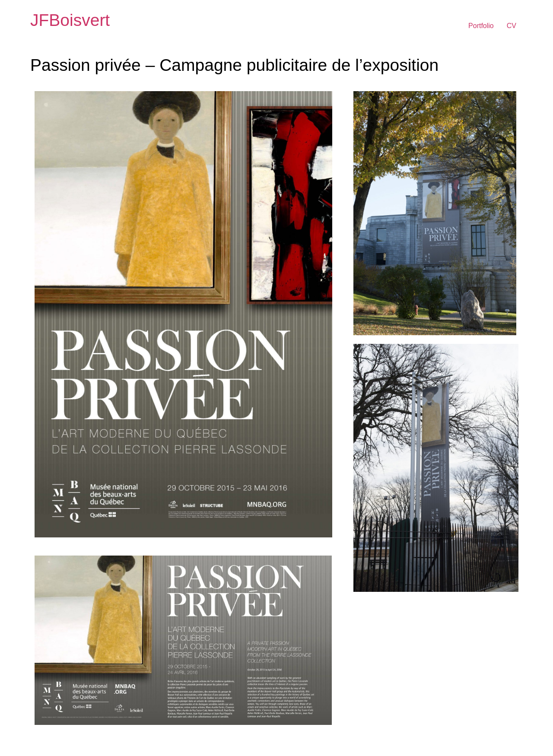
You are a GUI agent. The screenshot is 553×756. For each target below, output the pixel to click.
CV (512, 26)
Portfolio (481, 26)
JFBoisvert (70, 20)
